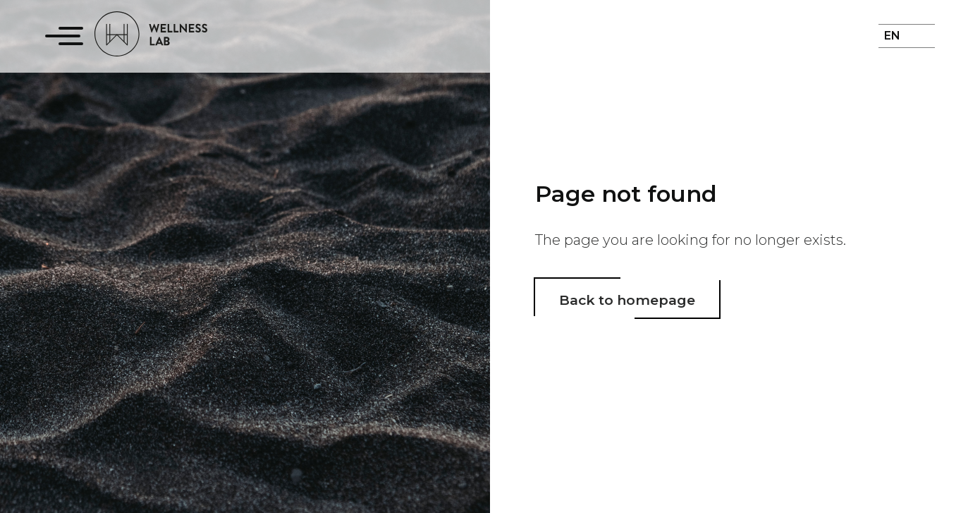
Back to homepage (627, 300)
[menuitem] (898, 44)
